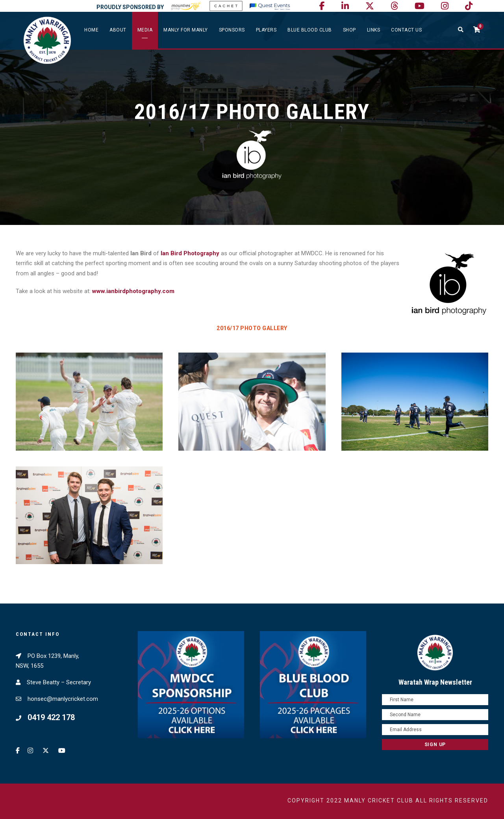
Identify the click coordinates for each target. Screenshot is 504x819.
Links (374, 30)
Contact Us (406, 30)
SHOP (349, 30)
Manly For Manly (186, 30)
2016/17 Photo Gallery (252, 328)
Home (91, 30)
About (118, 30)
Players (266, 30)
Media (145, 30)
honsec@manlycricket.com (63, 699)
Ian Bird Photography (190, 253)
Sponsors (232, 30)
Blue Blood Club (310, 30)
